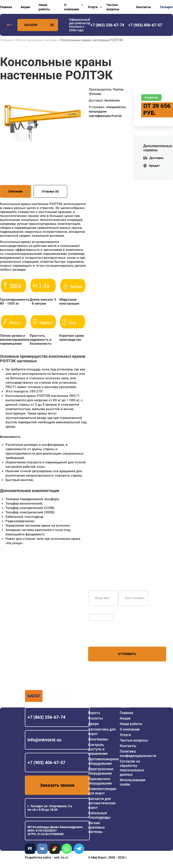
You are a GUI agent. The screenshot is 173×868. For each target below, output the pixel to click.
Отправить (127, 654)
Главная (6, 7)
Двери (93, 724)
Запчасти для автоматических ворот (102, 803)
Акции (25, 7)
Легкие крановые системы (37, 40)
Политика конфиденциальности (138, 754)
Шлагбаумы (98, 739)
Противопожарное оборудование (104, 761)
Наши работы (44, 7)
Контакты (144, 7)
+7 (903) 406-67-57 (46, 763)
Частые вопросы (113, 7)
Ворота (94, 713)
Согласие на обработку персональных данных (132, 768)
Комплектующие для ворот (102, 791)
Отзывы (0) (50, 191)
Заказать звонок (57, 785)
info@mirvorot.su (44, 740)
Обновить (96, 612)
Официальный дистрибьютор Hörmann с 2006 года (80, 25)
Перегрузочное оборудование (101, 771)
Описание (15, 191)
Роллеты (96, 718)
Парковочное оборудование (100, 781)
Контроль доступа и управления (98, 749)
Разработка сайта (38, 857)
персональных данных (105, 638)
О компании (72, 7)
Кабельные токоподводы (99, 815)
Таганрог (166, 7)
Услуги (93, 7)
